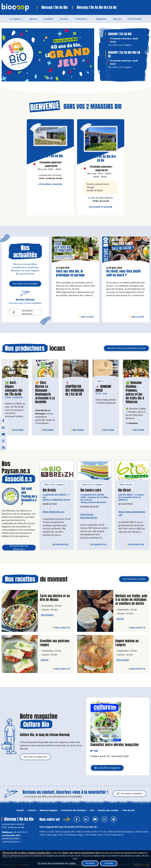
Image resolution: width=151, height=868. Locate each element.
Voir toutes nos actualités (25, 284)
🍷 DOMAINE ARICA (106, 388)
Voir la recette (62, 628)
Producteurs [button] (81, 19)
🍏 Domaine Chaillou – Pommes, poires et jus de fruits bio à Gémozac (136, 392)
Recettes (64, 19)
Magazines (101, 19)
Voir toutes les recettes (134, 579)
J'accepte (109, 863)
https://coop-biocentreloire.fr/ (89, 516)
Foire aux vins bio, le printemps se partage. (71, 273)
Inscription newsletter (130, 794)
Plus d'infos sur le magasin (120, 45)
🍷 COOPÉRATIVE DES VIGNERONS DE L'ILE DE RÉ (76, 388)
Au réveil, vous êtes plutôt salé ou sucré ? (124, 273)
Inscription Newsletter (22, 312)
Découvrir (19, 430)
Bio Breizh (49, 490)
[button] (4, 55)
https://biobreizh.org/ (54, 512)
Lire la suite (88, 317)
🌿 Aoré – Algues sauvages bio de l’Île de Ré (15, 388)
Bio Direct (125, 490)
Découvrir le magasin (51, 184)
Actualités (48, 19)
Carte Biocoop (135, 19)
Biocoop (117, 19)
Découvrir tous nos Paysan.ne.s (19, 548)
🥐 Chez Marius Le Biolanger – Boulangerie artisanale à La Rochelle (45, 392)
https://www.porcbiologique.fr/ (132, 513)
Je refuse (90, 863)
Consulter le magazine (107, 769)
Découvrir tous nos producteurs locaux (126, 348)
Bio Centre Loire (91, 490)
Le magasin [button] (15, 19)
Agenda (33, 19)
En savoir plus (61, 544)
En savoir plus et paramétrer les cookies (57, 863)
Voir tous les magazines (35, 757)
